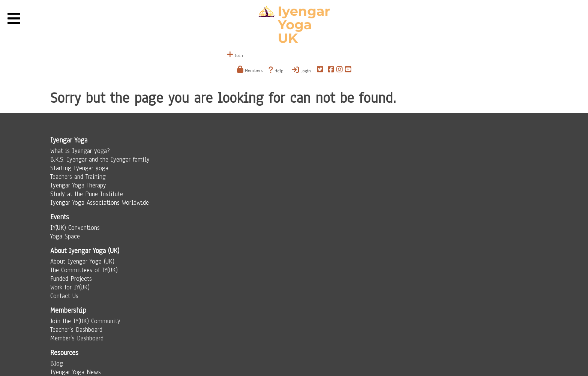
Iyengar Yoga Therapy (78, 185)
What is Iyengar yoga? (80, 151)
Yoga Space (65, 236)
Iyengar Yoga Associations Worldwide (100, 203)
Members (250, 70)
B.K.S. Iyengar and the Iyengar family (100, 160)
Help (276, 70)
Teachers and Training (78, 177)
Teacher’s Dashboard (76, 330)
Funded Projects (71, 279)
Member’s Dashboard (77, 338)
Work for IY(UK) (70, 287)
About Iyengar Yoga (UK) (82, 261)
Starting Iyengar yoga (79, 168)
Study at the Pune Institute (87, 194)
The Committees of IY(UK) (84, 270)
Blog (57, 363)
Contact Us (64, 296)
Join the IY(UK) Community (85, 321)
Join (235, 55)
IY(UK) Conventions (75, 228)
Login (301, 70)
